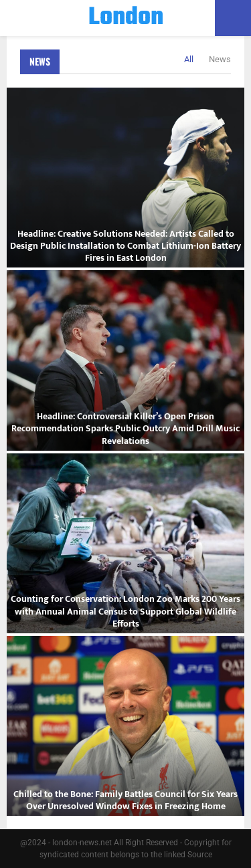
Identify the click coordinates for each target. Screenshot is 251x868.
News (40, 61)
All (189, 59)
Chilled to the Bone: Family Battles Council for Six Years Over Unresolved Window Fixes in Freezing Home (125, 800)
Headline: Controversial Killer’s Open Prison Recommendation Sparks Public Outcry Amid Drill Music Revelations (125, 428)
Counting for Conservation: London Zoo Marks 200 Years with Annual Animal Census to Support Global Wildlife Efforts (125, 611)
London (126, 18)
